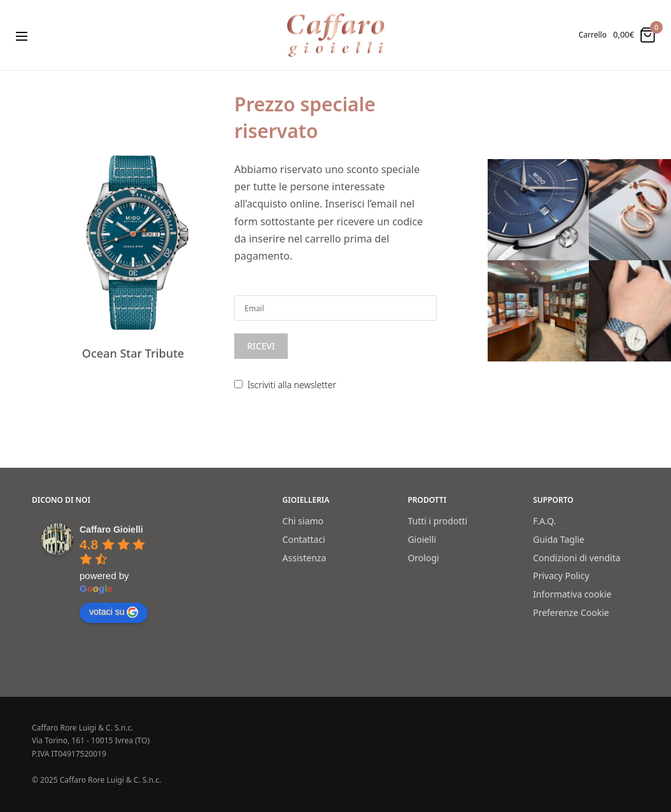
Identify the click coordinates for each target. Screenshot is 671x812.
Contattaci (304, 539)
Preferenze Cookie (571, 612)
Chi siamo (303, 521)
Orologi (423, 558)
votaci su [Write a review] (114, 612)
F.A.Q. (544, 521)
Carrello (593, 35)
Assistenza (305, 558)
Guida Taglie (559, 539)
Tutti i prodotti (437, 521)
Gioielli (422, 539)
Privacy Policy (561, 576)
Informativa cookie (572, 594)
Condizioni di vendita (576, 558)
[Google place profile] (111, 529)
